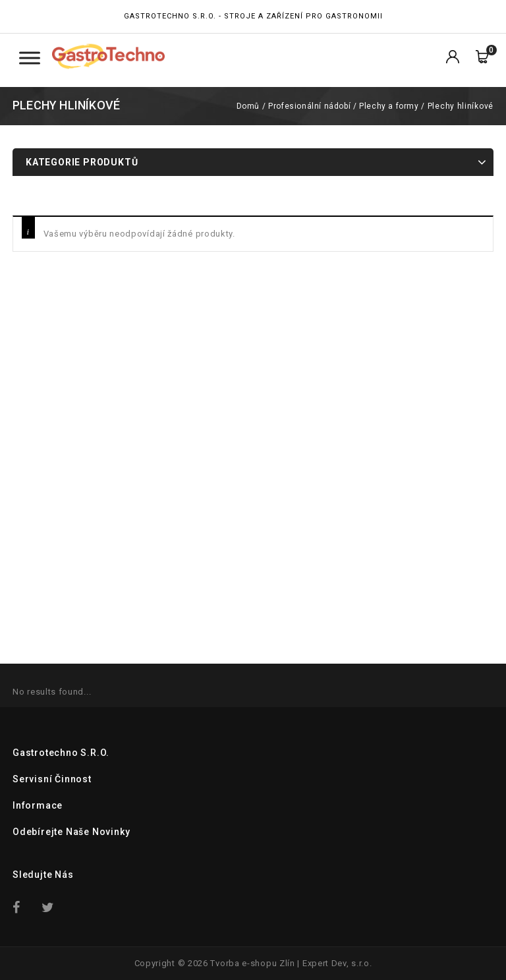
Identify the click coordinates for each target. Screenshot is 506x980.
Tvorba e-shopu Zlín (252, 963)
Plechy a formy (389, 106)
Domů (248, 106)
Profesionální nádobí (309, 106)
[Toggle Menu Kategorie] (30, 58)
